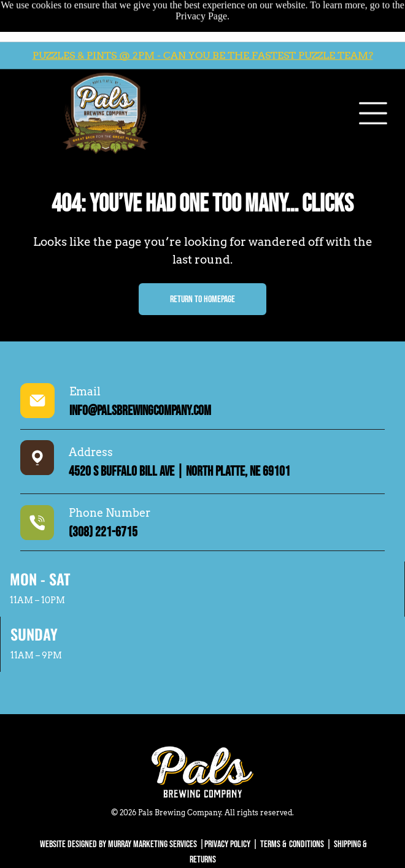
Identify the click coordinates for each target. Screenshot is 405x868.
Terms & (273, 844)
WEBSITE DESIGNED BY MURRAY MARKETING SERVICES (118, 844)
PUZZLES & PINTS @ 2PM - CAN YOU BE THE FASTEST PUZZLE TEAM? (203, 23)
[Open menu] (373, 81)
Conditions (307, 844)
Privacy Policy (227, 844)
